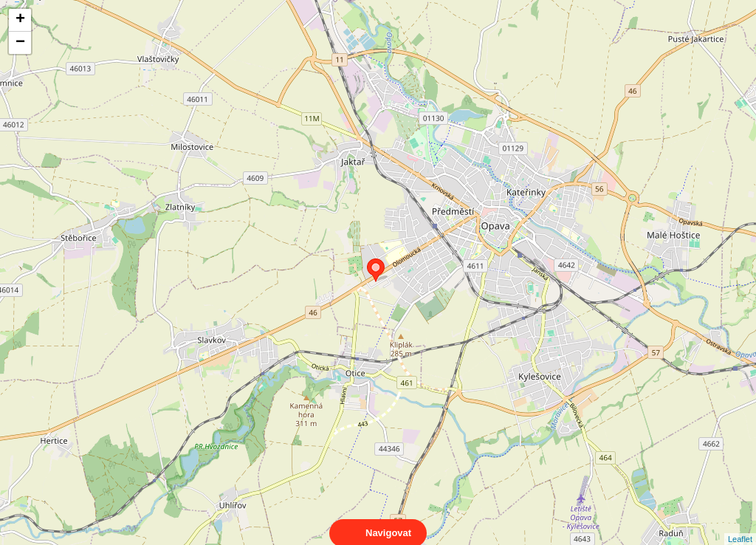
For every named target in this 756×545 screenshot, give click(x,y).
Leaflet (740, 526)
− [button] (20, 43)
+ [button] (20, 20)
